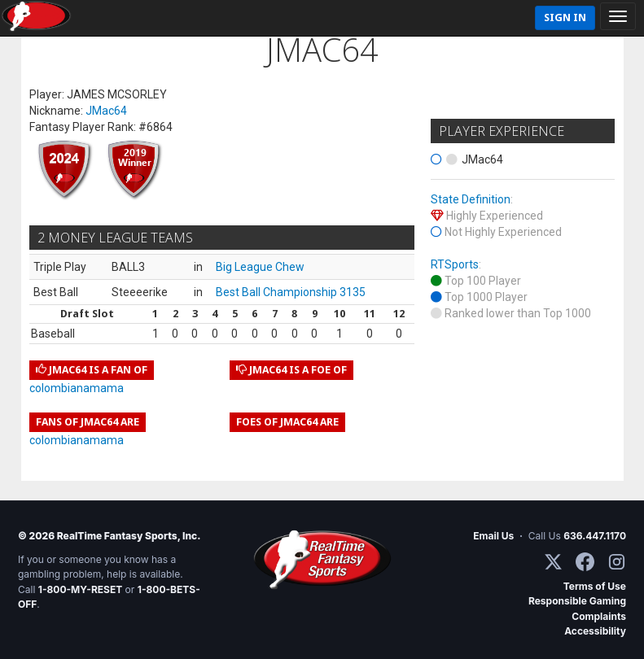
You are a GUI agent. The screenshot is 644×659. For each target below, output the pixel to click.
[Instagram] (617, 562)
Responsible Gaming (577, 601)
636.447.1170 (595, 536)
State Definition (471, 199)
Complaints (599, 616)
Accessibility (595, 631)
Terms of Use (595, 586)
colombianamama (77, 388)
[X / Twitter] (553, 562)
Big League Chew (260, 267)
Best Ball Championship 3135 (291, 292)
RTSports (455, 264)
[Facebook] (585, 562)
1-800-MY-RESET (81, 589)
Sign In (565, 17)
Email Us (493, 536)
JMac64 (106, 111)
